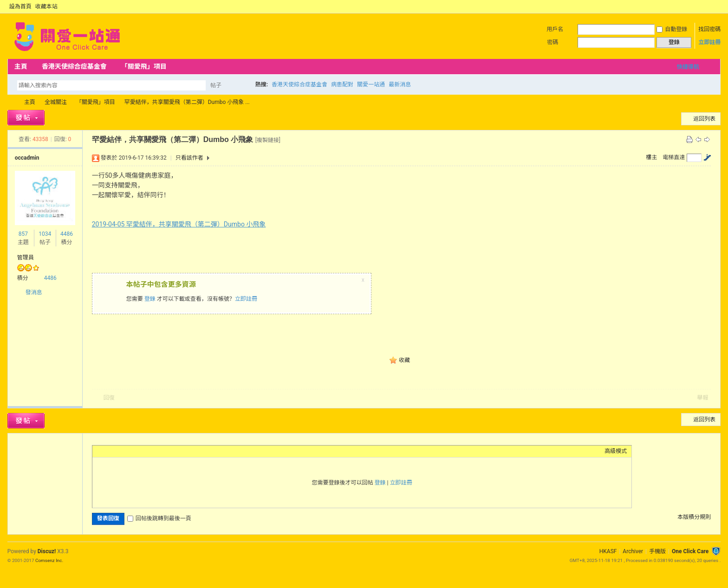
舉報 (702, 398)
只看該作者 (189, 158)
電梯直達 (674, 157)
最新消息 (400, 84)
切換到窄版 (715, 6)
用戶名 (555, 29)
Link (132, 451)
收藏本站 (46, 6)
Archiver (633, 551)
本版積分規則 (694, 517)
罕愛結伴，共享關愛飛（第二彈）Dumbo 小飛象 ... (187, 102)
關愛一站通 (371, 84)
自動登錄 (672, 29)
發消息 (34, 292)
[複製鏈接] (268, 140)
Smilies (167, 451)
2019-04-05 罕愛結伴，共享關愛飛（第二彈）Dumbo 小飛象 (179, 224)
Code (155, 451)
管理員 (26, 258)
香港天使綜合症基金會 (74, 66)
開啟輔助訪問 (708, 6)
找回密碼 (709, 29)
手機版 (657, 551)
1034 (45, 234)
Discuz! (47, 551)
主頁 (21, 66)
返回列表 (704, 119)
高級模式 (616, 451)
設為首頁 (20, 6)
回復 (109, 398)
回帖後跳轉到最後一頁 (159, 518)
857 (23, 234)
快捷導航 (688, 67)
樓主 (651, 157)
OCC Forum (11, 102)
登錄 (150, 299)
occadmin (27, 158)
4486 (67, 234)
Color (109, 451)
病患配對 (342, 84)
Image (120, 451)
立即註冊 (709, 42)
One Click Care (690, 551)
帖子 (216, 85)
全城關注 (56, 102)
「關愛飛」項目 (144, 66)
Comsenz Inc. (49, 560)
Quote (143, 451)
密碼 (552, 42)
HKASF (608, 551)
